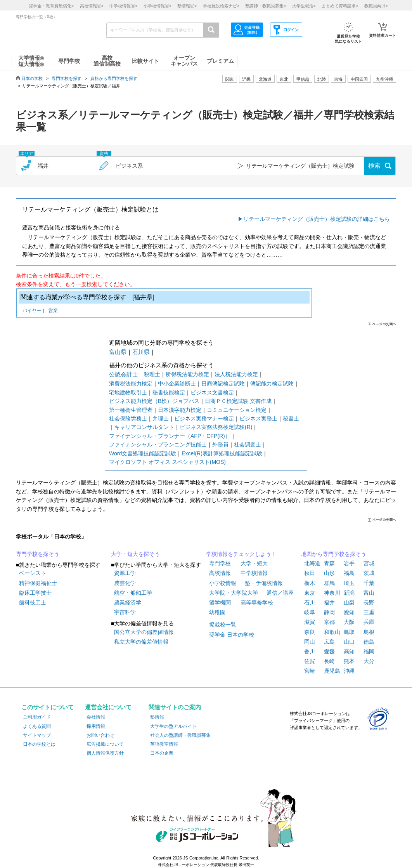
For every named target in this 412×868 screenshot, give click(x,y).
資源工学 (125, 573)
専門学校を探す (67, 78)
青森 (329, 563)
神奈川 (332, 593)
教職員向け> (376, 6)
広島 (329, 642)
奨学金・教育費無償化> (51, 6)
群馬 (329, 583)
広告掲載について (105, 744)
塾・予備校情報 (264, 583)
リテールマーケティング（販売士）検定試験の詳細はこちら (317, 219)
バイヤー (32, 311)
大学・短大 (254, 563)
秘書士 (291, 418)
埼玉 (349, 583)
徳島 (369, 642)
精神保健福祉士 (38, 583)
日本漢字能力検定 (180, 410)
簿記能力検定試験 (272, 384)
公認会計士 (124, 374)
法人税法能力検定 (236, 374)
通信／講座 (280, 593)
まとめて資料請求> (340, 6)
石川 (310, 602)
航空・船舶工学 (133, 593)
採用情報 (96, 726)
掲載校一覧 (223, 625)
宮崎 (310, 671)
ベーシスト (33, 573)
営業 (53, 311)
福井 (329, 602)
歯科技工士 (33, 602)
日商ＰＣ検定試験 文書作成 (238, 401)
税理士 (152, 374)
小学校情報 (223, 583)
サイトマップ (37, 735)
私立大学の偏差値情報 (141, 642)
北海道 (265, 79)
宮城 (369, 563)
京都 (329, 622)
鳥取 (349, 632)
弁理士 (161, 418)
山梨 (349, 602)
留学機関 (220, 602)
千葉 (369, 583)
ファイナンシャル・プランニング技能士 (158, 444)
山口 (349, 642)
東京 (310, 593)
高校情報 (220, 573)
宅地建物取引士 (128, 392)
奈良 (310, 632)
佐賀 (310, 661)
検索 (374, 166)
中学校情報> (123, 6)
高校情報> (92, 6)
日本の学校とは (39, 744)
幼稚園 (217, 612)
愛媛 (329, 651)
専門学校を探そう (38, 554)
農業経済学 (128, 602)
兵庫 (369, 622)
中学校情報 (254, 573)
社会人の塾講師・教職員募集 (180, 735)
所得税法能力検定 (187, 374)
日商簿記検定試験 (223, 384)
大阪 (349, 622)
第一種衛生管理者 (131, 410)
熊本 (349, 661)
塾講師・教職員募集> (266, 6)
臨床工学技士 (35, 593)
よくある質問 (37, 726)
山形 (329, 573)
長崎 (329, 661)
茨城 (369, 573)
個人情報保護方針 (105, 753)
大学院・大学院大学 (234, 593)
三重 (369, 612)
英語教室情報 (164, 744)
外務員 (220, 444)
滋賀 (310, 622)
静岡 (329, 612)
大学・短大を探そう (135, 554)
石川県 (141, 352)
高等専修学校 (257, 602)
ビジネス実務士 (258, 418)
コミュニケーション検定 (237, 410)
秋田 (310, 573)
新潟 (349, 593)
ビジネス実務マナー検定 (204, 418)
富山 (369, 593)
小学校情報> (158, 6)
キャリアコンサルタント (144, 427)
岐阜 (310, 612)
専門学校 (220, 563)
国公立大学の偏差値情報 (144, 632)
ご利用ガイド (37, 717)
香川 (310, 651)
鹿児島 (332, 671)
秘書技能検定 (169, 392)
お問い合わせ (100, 735)
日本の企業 (162, 753)
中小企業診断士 (177, 384)
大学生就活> (304, 6)
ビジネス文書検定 (212, 392)
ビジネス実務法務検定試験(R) (216, 427)
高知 (349, 651)
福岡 (369, 651)
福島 (349, 573)
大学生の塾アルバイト (173, 726)
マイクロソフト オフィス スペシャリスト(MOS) (167, 462)
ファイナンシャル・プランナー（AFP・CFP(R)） (170, 436)
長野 (369, 602)
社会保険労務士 (128, 418)
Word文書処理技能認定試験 (143, 453)
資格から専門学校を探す (114, 78)
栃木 (310, 583)
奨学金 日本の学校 (232, 635)
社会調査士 (248, 444)
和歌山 (332, 632)
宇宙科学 (125, 612)
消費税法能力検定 (131, 384)
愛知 (349, 612)
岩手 (349, 563)
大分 (369, 661)
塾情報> (187, 6)
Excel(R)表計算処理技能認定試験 (222, 453)
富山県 (118, 352)
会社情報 (96, 717)
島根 (369, 632)
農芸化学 (125, 583)
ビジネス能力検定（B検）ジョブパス (154, 401)
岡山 (310, 642)
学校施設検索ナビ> (221, 6)
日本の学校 (32, 78)
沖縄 (349, 671)
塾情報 (157, 717)
